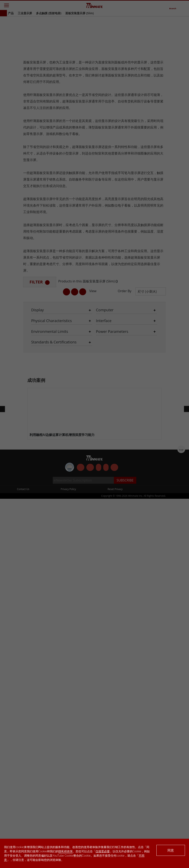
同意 (171, 850)
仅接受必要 (103, 851)
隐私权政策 (66, 851)
